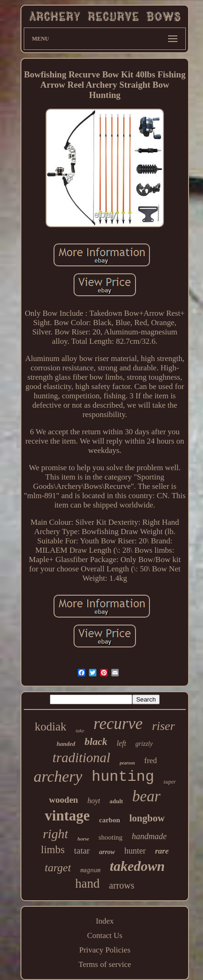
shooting (110, 837)
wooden (63, 800)
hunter (135, 851)
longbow (147, 818)
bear (146, 796)
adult (116, 801)
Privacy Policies (105, 950)
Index (105, 921)
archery (58, 776)
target (58, 868)
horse (83, 839)
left (121, 743)
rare (162, 851)
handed (66, 744)
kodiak (50, 726)
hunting (123, 777)
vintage (67, 816)
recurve (118, 724)
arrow (107, 852)
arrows (122, 885)
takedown (137, 866)
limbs (53, 850)
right (55, 834)
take (80, 730)
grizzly (144, 744)
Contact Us (105, 935)
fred (151, 761)
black (96, 741)
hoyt (94, 801)
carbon (110, 820)
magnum (90, 871)
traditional (81, 758)
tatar (82, 851)
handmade (149, 836)
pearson (127, 763)
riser (163, 726)
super (170, 782)
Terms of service (105, 964)
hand (88, 883)
